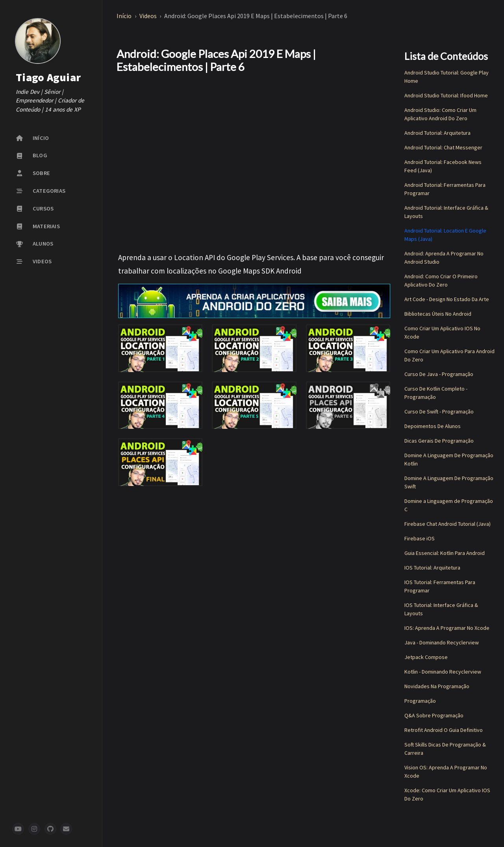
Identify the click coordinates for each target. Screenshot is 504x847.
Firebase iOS (420, 538)
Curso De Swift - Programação (439, 411)
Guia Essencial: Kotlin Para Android (445, 553)
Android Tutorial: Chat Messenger (443, 147)
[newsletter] (66, 829)
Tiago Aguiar (48, 77)
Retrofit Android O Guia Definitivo (444, 730)
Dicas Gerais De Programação (439, 441)
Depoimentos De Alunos (433, 426)
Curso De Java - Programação (439, 374)
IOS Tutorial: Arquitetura (432, 568)
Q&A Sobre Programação (434, 715)
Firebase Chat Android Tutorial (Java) (447, 524)
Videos (149, 16)
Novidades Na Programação (437, 686)
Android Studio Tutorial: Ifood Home (446, 95)
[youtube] (18, 829)
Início (125, 16)
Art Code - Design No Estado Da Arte (447, 299)
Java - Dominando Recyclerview (442, 642)
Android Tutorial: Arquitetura (437, 133)
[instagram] (34, 829)
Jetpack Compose (426, 657)
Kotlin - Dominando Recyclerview (443, 672)
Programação (420, 701)
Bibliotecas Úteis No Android (438, 314)
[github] (50, 829)
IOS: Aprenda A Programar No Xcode (447, 628)
